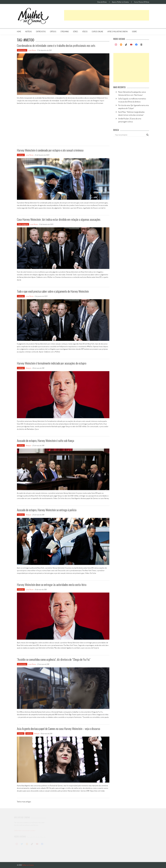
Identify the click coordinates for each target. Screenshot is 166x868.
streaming (65, 32)
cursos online (97, 32)
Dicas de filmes (102, 2)
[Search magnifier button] (147, 135)
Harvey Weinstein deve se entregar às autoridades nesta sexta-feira (52, 585)
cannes (21, 733)
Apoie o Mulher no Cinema (120, 2)
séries (75, 32)
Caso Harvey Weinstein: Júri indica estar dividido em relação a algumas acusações (59, 219)
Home (19, 32)
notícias (29, 32)
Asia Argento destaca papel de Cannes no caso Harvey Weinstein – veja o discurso (58, 729)
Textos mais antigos (24, 802)
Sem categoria (23, 224)
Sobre (134, 32)
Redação (28, 368)
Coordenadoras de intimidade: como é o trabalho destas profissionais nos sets (56, 45)
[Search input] (130, 135)
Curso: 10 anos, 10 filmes (142, 2)
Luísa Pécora (32, 50)
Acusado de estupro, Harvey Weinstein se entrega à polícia (47, 510)
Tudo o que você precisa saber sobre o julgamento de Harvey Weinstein (53, 291)
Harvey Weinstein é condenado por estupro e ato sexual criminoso (50, 150)
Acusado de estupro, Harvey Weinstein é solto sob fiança (45, 441)
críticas (53, 32)
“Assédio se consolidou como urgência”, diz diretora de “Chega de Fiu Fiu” (54, 659)
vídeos (85, 32)
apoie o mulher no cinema (118, 32)
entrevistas (41, 32)
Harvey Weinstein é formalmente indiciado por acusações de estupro (52, 363)
